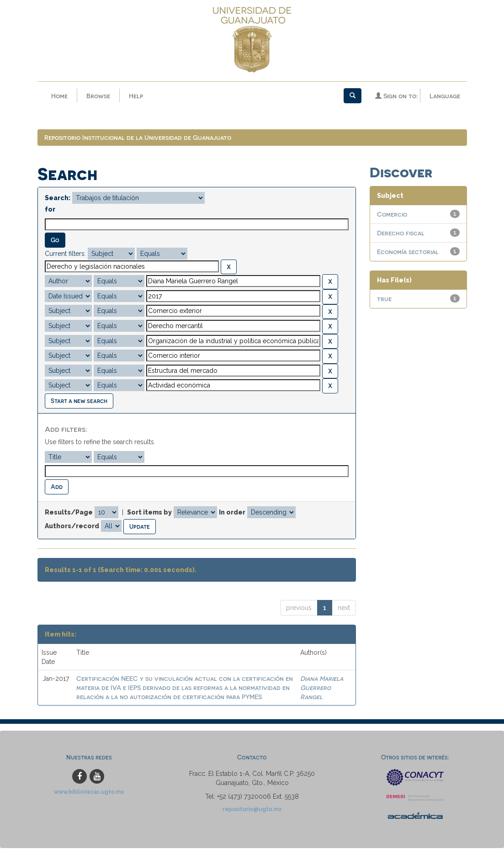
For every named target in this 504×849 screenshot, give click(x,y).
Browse (98, 96)
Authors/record (72, 526)
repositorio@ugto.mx (252, 810)
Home (59, 96)
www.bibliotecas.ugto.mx (89, 793)
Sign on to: (396, 96)
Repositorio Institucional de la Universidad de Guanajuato (138, 138)
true (384, 300)
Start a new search (79, 401)
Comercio (392, 215)
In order (232, 513)
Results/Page (69, 513)
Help (136, 96)
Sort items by (149, 513)
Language (445, 96)
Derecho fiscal (401, 234)
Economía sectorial (408, 252)
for (50, 210)
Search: (58, 199)
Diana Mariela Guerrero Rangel (322, 688)
